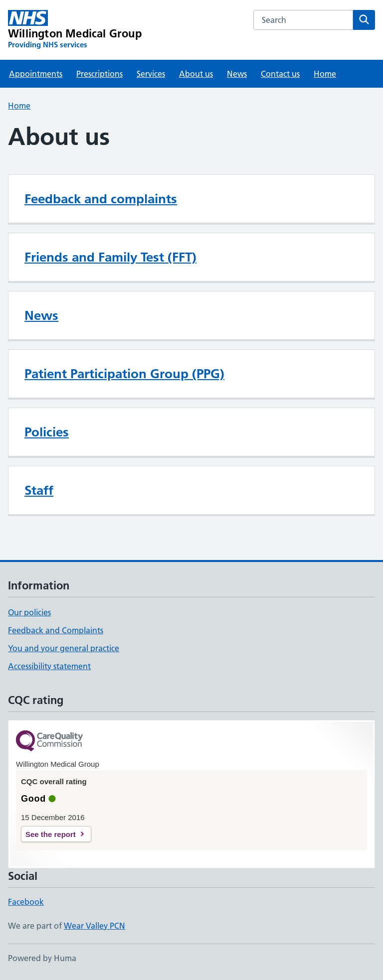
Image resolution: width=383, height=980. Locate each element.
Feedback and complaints (101, 199)
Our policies (29, 612)
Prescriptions (99, 74)
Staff (39, 490)
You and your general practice (64, 648)
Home (325, 74)
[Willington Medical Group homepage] (75, 30)
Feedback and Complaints (56, 630)
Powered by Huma (42, 958)
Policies (47, 432)
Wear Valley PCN (95, 926)
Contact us (280, 74)
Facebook (26, 902)
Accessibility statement (49, 666)
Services (151, 74)
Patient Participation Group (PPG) (124, 374)
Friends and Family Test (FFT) (110, 257)
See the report (51, 834)
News (237, 74)
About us (196, 74)
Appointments (36, 74)
